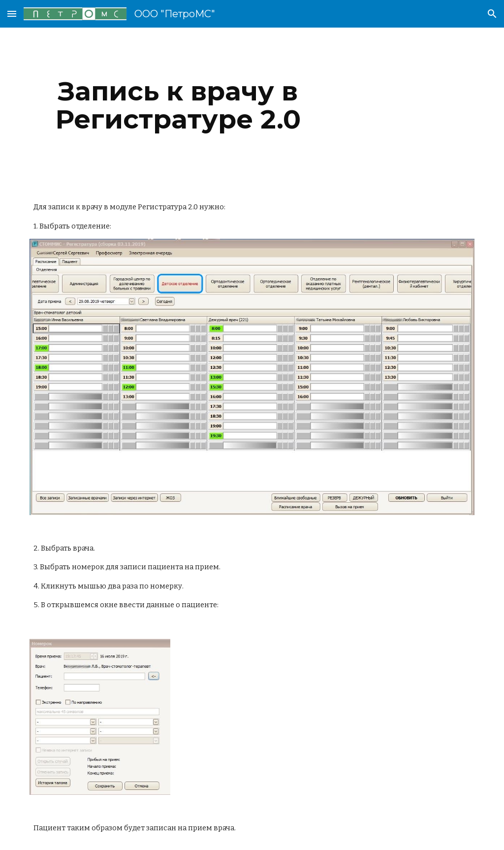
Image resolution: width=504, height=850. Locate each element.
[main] (178, 105)
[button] (12, 14)
